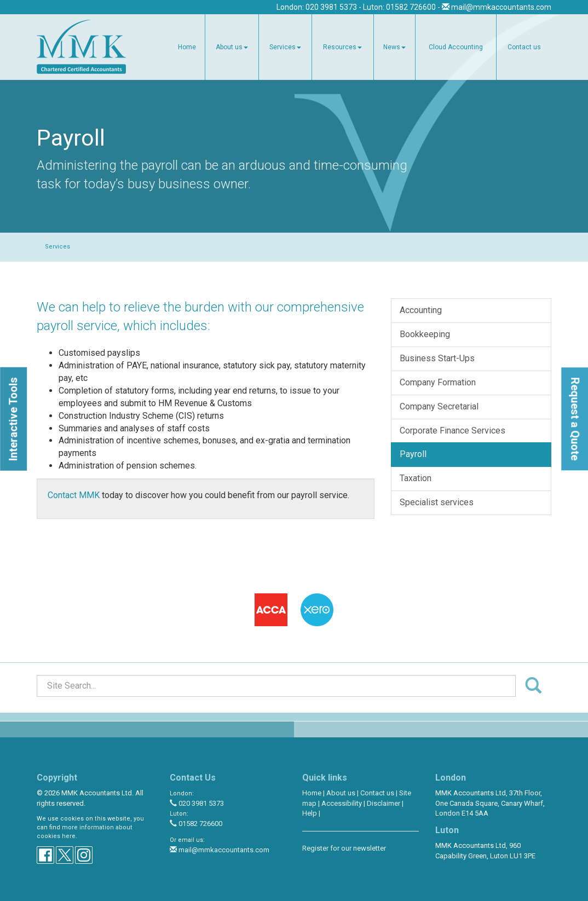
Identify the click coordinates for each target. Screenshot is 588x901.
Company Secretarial (439, 406)
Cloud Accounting (456, 47)
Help (310, 813)
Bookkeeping (425, 334)
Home (187, 47)
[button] (13, 418)
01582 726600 (196, 824)
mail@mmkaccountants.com (501, 7)
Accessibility (342, 803)
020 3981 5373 (197, 803)
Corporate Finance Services (452, 431)
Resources (342, 47)
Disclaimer (384, 803)
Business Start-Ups (437, 358)
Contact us (524, 47)
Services (285, 47)
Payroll (413, 454)
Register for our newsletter (344, 848)
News (394, 47)
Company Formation (438, 382)
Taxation (416, 478)
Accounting (421, 310)
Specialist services (437, 502)
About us (232, 47)
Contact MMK (74, 495)
